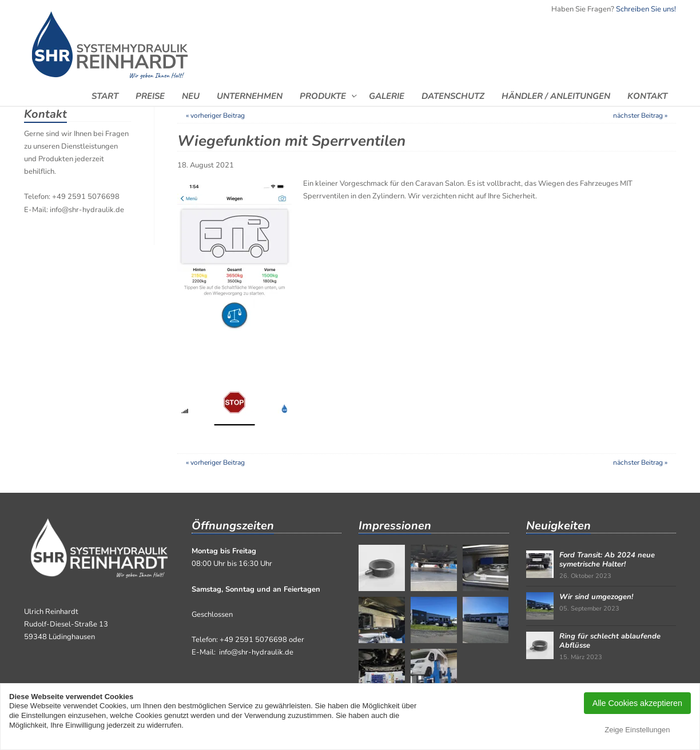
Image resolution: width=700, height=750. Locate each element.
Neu (191, 96)
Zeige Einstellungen (637, 730)
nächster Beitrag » (640, 115)
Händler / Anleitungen (556, 96)
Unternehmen (250, 96)
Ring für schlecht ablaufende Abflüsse (610, 641)
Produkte (323, 96)
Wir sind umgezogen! (596, 597)
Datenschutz (453, 96)
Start (105, 96)
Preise (150, 96)
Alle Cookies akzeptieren (637, 703)
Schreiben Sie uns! (646, 9)
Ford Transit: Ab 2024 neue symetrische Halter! (607, 560)
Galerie (387, 96)
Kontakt (647, 96)
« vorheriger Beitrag (215, 115)
